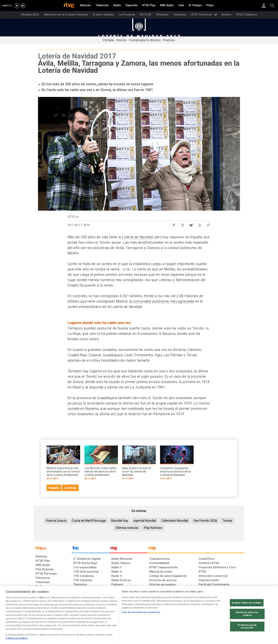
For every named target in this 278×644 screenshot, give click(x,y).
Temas (227, 521)
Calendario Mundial (175, 521)
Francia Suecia (56, 521)
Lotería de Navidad (137, 237)
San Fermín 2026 (205, 521)
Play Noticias (153, 528)
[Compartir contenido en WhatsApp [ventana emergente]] (200, 224)
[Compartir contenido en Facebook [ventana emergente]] (174, 224)
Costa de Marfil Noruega (89, 521)
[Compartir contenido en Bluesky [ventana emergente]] (191, 224)
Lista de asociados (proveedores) (141, 626)
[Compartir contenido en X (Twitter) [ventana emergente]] (183, 224)
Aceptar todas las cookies (247, 617)
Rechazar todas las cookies (247, 628)
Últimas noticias (127, 528)
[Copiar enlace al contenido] (208, 224)
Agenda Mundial (145, 521)
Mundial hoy (120, 521)
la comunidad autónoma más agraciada (162, 301)
